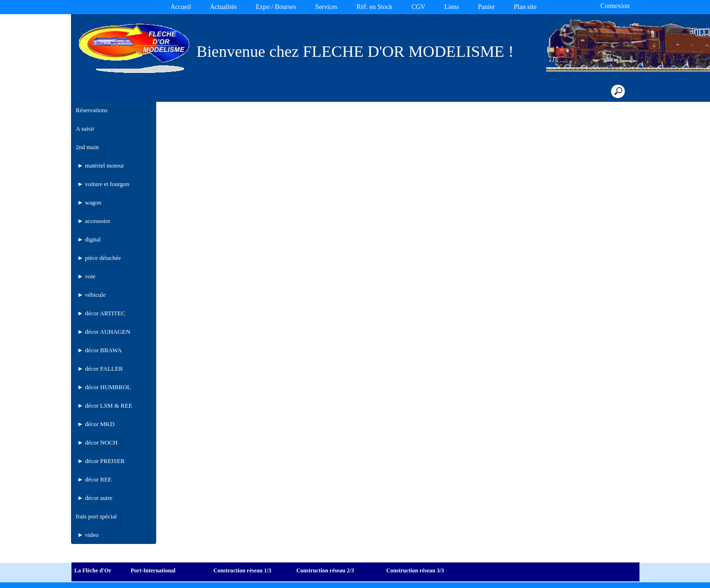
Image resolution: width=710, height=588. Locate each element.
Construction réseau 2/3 (325, 570)
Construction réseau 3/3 (415, 570)
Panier (487, 7)
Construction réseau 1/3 (242, 570)
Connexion (614, 6)
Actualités (224, 7)
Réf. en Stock (374, 7)
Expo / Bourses (276, 7)
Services (326, 7)
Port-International (153, 570)
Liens (452, 7)
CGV (418, 7)
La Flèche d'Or (93, 570)
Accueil (181, 7)
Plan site (525, 7)
